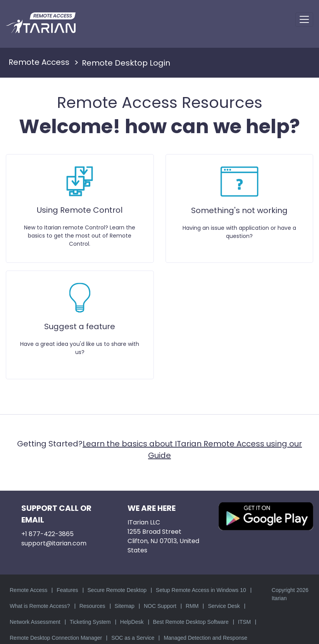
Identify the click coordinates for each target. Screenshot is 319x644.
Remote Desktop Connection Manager (56, 638)
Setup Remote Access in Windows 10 (201, 590)
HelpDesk (132, 622)
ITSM (244, 622)
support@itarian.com (54, 543)
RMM (192, 606)
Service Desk (224, 606)
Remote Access (28, 590)
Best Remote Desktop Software (191, 622)
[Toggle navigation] (304, 20)
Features (67, 590)
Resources (92, 606)
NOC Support (160, 606)
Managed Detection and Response (205, 638)
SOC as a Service (133, 638)
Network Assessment (35, 622)
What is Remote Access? (40, 606)
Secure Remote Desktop (117, 590)
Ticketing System (90, 622)
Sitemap (125, 606)
